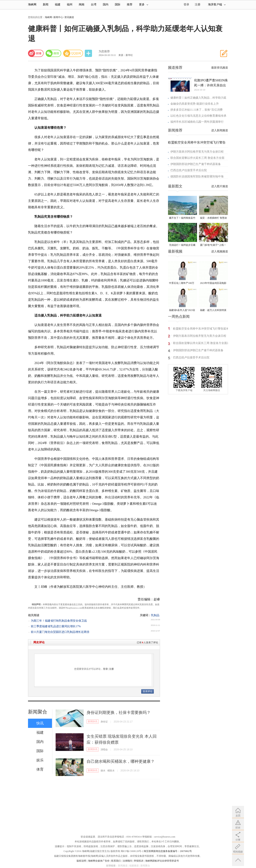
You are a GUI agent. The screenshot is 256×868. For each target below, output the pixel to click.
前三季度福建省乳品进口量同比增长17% (56, 626)
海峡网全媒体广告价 (99, 861)
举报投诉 (139, 861)
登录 (105, 669)
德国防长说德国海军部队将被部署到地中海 (197, 177)
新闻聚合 (38, 712)
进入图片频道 (220, 186)
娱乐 (40, 760)
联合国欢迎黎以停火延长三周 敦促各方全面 (197, 158)
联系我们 (116, 861)
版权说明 (81, 861)
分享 (89, 53)
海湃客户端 (217, 5)
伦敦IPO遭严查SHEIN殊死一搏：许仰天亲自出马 (211, 83)
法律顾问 (127, 861)
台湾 (94, 5)
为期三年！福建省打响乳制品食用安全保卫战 (59, 621)
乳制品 (155, 615)
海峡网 (32, 5)
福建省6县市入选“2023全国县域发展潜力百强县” (182, 310)
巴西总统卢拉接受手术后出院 (189, 170)
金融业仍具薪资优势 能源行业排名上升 (195, 104)
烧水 (103, 771)
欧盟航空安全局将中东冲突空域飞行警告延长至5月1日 (201, 329)
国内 (106, 5)
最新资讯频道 (220, 68)
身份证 (104, 722)
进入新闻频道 (220, 130)
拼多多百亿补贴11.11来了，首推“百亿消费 (196, 110)
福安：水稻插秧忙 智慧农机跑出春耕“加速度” (213, 218)
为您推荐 (104, 51)
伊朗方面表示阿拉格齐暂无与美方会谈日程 (197, 152)
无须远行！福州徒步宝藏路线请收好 (182, 245)
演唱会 (104, 750)
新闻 (46, 5)
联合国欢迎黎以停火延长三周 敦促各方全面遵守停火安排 (201, 344)
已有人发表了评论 (147, 642)
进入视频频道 (220, 251)
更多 (144, 5)
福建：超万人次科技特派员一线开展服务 (213, 310)
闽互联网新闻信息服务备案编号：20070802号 (168, 851)
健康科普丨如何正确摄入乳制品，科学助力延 (198, 98)
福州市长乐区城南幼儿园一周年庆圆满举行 (197, 122)
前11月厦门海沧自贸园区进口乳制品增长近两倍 (60, 632)
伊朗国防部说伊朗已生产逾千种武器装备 (196, 164)
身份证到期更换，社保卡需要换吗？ (119, 712)
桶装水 (111, 771)
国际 (118, 5)
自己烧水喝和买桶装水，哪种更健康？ (121, 761)
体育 (40, 769)
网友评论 (39, 642)
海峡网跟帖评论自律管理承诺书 (162, 861)
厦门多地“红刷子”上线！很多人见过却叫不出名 (213, 245)
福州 (70, 5)
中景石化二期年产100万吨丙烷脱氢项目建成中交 (182, 283)
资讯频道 (69, 17)
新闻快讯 (93, 721)
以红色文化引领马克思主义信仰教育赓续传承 (198, 116)
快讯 (40, 723)
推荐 (130, 5)
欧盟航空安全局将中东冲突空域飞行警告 (197, 142)
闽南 (82, 5)
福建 (58, 5)
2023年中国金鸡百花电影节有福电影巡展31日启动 (213, 283)
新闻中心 (58, 17)
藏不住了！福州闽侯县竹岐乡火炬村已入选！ (182, 218)
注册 (198, 5)
